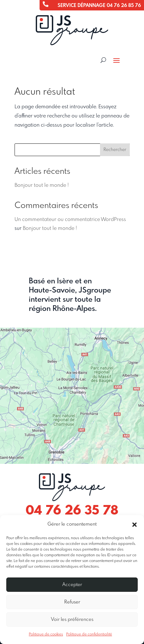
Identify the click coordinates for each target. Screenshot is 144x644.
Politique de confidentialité (89, 635)
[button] (135, 525)
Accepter (72, 585)
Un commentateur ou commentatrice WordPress (70, 220)
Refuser (72, 602)
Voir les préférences (72, 620)
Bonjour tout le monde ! (42, 185)
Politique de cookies (46, 635)
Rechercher (115, 150)
